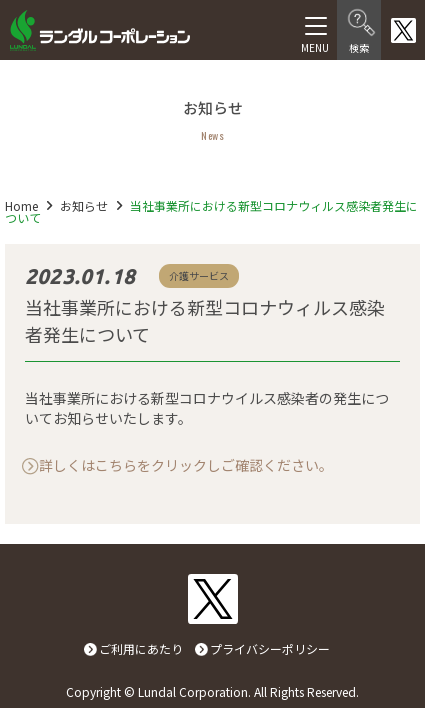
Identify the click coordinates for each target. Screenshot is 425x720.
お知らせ (84, 205)
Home (21, 205)
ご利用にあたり (141, 648)
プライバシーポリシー (270, 648)
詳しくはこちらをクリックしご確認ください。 (186, 465)
